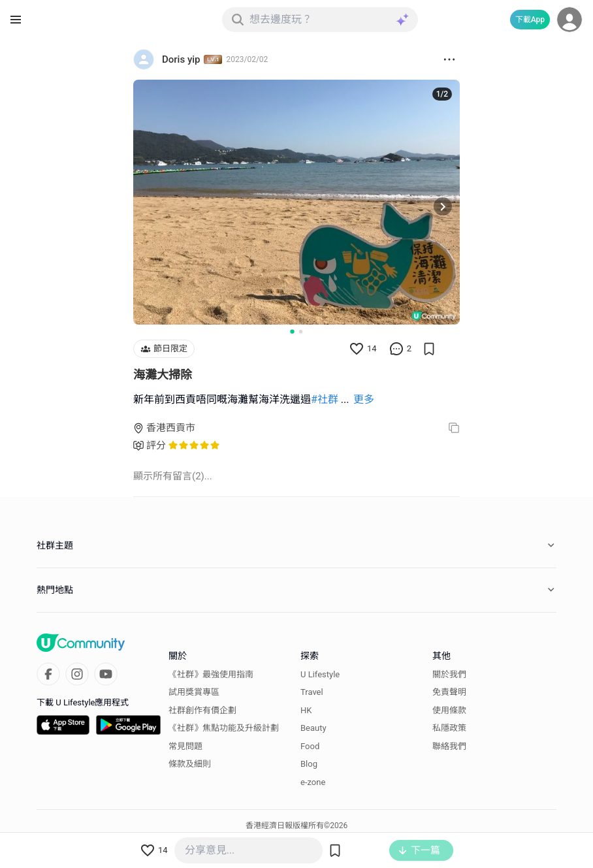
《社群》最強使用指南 (211, 674)
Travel (312, 692)
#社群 (325, 399)
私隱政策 (449, 728)
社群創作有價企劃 (202, 710)
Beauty (313, 728)
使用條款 (449, 710)
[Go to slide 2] (301, 331)
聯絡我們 (449, 746)
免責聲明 (449, 692)
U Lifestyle (320, 674)
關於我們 (449, 674)
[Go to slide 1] (292, 331)
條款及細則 (190, 764)
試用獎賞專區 (194, 692)
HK (306, 710)
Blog (309, 764)
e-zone (313, 782)
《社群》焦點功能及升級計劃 (224, 728)
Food (310, 746)
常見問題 (185, 746)
